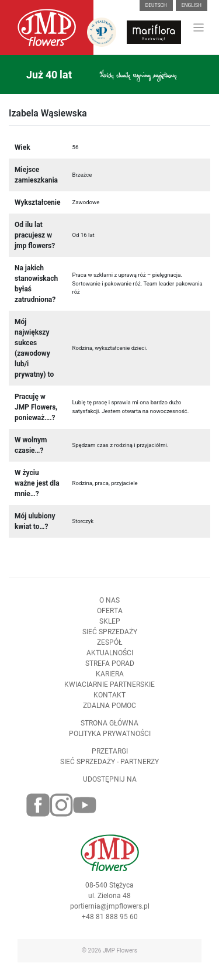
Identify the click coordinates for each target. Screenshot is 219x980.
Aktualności (110, 656)
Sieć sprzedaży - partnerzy (109, 765)
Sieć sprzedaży (110, 635)
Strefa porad (110, 667)
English (192, 5)
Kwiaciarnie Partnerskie (109, 688)
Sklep (110, 625)
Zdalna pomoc (109, 709)
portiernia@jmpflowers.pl (110, 910)
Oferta (110, 614)
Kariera (110, 678)
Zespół (109, 646)
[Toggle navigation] (199, 28)
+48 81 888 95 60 (110, 921)
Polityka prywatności (110, 737)
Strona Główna (109, 727)
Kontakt (109, 699)
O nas (109, 604)
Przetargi (110, 755)
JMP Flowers (120, 950)
